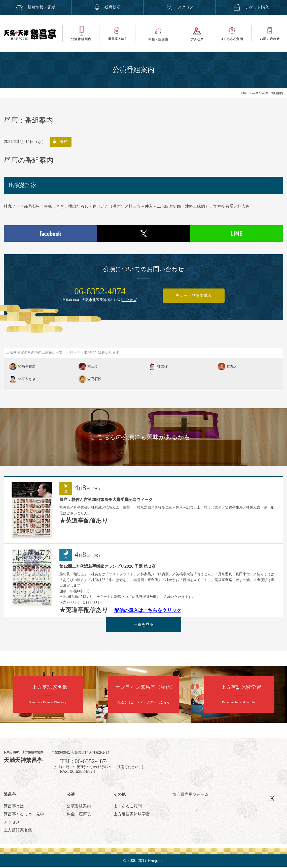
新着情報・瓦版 (36, 7)
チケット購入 (251, 7)
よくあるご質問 (128, 807)
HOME (244, 93)
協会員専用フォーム (191, 795)
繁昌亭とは (14, 807)
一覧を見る (143, 625)
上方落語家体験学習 (132, 815)
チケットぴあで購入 (194, 297)
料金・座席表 (79, 815)
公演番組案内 (79, 807)
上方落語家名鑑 (18, 831)
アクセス (179, 7)
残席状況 (107, 7)
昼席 (255, 93)
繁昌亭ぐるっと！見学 (24, 815)
